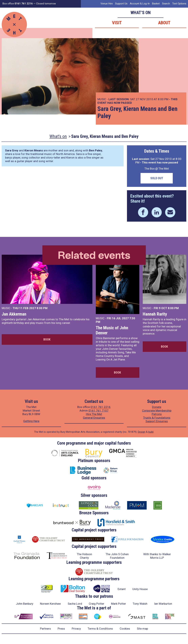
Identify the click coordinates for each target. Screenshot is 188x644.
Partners (45, 629)
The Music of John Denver (112, 330)
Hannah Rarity (155, 314)
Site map (142, 629)
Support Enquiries (157, 421)
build (151, 432)
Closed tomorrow (46, 4)
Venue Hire (107, 4)
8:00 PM (42, 308)
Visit (117, 23)
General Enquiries (94, 418)
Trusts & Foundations (157, 418)
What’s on (141, 13)
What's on (58, 136)
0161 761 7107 (98, 411)
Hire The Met (94, 414)
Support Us (121, 4)
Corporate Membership (157, 411)
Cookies (125, 629)
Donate (157, 407)
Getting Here (31, 421)
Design (142, 432)
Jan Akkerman (14, 314)
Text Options (179, 4)
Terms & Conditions (100, 629)
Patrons (157, 414)
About (164, 23)
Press (61, 629)
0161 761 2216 (101, 407)
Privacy (76, 629)
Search (166, 4)
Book (47, 339)
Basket (156, 4)
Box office (18, 4)
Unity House (140, 589)
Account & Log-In (140, 4)
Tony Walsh (140, 604)
